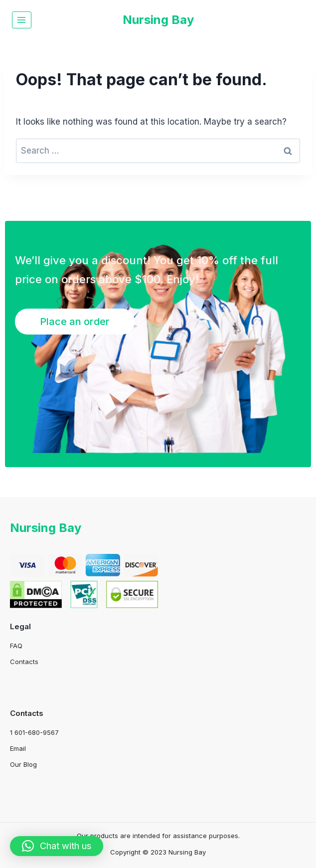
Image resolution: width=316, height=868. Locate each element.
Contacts (24, 662)
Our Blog (23, 764)
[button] (57, 846)
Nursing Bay (46, 528)
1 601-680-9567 (34, 732)
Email (18, 748)
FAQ (16, 646)
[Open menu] (22, 20)
